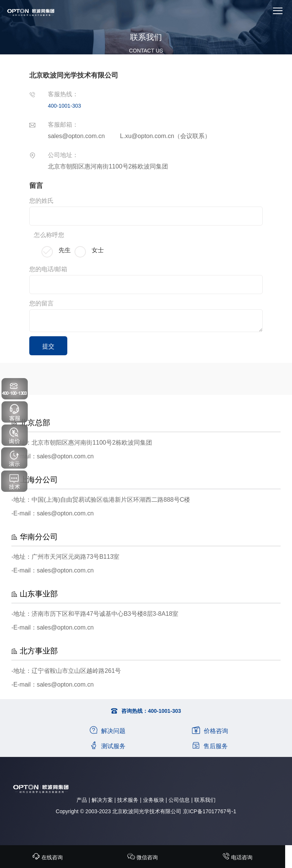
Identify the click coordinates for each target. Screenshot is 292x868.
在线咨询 (48, 857)
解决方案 (102, 800)
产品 (82, 800)
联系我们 (205, 800)
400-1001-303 (64, 106)
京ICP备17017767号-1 (209, 811)
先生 (65, 250)
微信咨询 (143, 857)
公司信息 (179, 800)
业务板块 (154, 800)
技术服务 (128, 800)
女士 (98, 250)
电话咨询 (237, 857)
